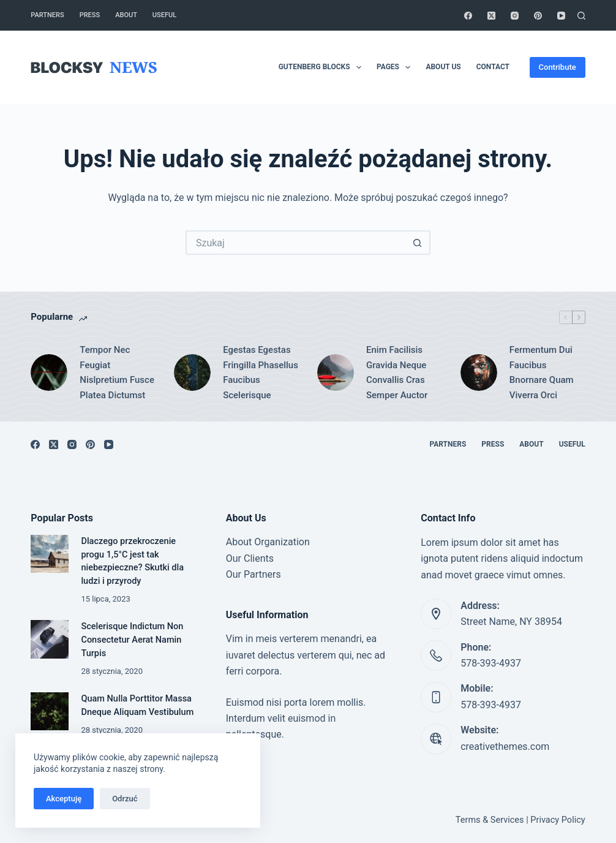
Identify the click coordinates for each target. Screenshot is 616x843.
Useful (164, 15)
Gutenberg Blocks (322, 67)
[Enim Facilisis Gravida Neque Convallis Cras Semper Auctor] (336, 372)
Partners (47, 15)
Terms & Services (490, 820)
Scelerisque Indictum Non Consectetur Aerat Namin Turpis (132, 640)
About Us (443, 67)
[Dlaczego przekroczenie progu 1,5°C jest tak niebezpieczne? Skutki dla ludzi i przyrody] (50, 554)
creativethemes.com (505, 747)
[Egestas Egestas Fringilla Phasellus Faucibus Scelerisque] (192, 372)
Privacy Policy (558, 820)
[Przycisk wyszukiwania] (418, 243)
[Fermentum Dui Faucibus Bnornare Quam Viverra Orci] (479, 372)
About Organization (268, 542)
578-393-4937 (491, 663)
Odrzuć (125, 799)
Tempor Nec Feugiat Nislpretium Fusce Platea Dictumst (117, 372)
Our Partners (254, 574)
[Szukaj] (581, 16)
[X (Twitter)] (491, 16)
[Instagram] (515, 16)
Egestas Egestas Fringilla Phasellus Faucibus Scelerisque (261, 372)
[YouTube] (561, 16)
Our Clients (250, 558)
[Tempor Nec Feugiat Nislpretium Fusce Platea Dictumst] (49, 372)
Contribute (558, 67)
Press (90, 15)
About (126, 15)
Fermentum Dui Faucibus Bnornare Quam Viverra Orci (542, 372)
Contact (493, 67)
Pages (396, 67)
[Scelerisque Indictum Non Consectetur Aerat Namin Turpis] (50, 639)
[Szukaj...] (296, 243)
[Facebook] (468, 16)
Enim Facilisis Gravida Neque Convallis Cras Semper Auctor (397, 372)
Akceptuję (64, 799)
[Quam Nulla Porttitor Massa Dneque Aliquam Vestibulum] (50, 711)
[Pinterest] (538, 16)
